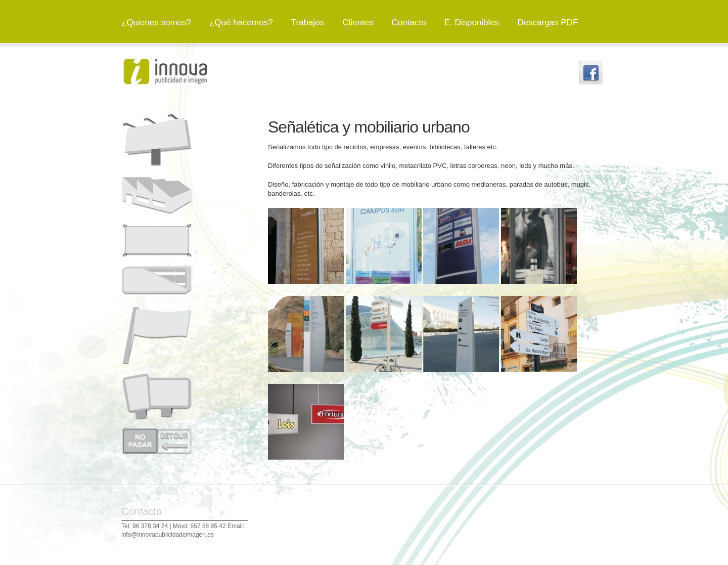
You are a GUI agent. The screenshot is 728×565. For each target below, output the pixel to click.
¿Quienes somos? (156, 23)
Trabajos (308, 23)
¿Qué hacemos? (241, 23)
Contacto (409, 23)
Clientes (358, 23)
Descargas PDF (548, 23)
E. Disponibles (472, 23)
